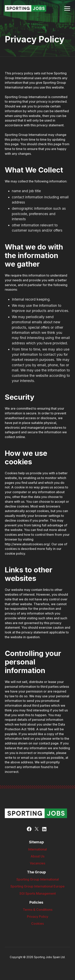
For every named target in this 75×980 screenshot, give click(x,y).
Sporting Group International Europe (37, 886)
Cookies (37, 924)
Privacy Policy (38, 917)
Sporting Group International (38, 879)
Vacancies (37, 863)
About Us (37, 856)
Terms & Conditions (38, 910)
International (37, 849)
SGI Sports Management (38, 894)
